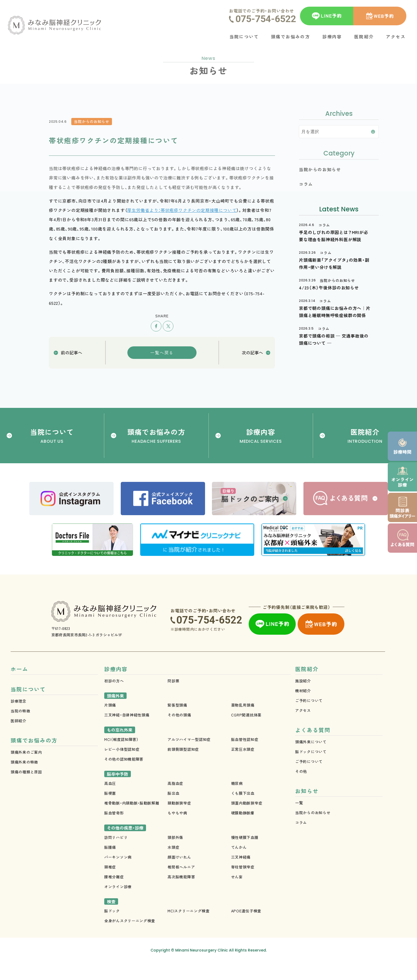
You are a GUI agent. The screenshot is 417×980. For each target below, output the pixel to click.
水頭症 (173, 864)
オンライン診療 (118, 904)
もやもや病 (177, 830)
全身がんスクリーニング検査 (130, 938)
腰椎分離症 (114, 894)
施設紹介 (303, 698)
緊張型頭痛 (177, 722)
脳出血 (173, 810)
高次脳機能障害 (181, 894)
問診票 (173, 698)
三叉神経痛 (241, 874)
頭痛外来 (115, 713)
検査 (111, 919)
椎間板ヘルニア (181, 884)
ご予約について (309, 718)
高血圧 (110, 801)
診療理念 (18, 720)
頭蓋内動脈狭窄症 (247, 820)
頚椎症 (110, 884)
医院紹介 (307, 686)
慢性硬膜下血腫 (245, 855)
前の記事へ (72, 352)
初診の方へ (114, 698)
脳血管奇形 (114, 830)
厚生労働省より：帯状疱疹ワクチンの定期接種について (182, 210)
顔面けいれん (179, 874)
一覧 (299, 823)
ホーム (19, 686)
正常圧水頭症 (243, 766)
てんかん (239, 864)
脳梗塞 (110, 810)
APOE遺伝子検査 (246, 928)
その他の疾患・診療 (125, 845)
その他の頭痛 (179, 732)
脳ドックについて (311, 770)
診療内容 (116, 686)
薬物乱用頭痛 (243, 722)
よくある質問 (313, 749)
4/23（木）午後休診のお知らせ (329, 288)
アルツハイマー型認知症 (189, 757)
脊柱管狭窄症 (243, 884)
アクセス (303, 728)
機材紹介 (303, 708)
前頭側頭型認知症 (183, 766)
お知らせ (307, 811)
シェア (156, 326)
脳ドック (112, 928)
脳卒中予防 (118, 791)
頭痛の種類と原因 (26, 792)
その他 (301, 790)
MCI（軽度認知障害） (121, 757)
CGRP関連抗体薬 (246, 732)
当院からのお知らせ (313, 833)
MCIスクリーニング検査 (188, 928)
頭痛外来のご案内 (26, 772)
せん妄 (237, 894)
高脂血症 (175, 801)
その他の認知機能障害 (124, 776)
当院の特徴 (20, 729)
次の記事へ (252, 352)
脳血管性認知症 (245, 757)
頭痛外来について (311, 760)
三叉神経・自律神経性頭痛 (127, 732)
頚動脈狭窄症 (179, 820)
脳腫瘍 (110, 864)
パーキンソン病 (118, 874)
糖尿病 (237, 801)
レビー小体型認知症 (122, 766)
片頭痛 (110, 722)
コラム (301, 842)
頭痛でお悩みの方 (34, 760)
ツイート (168, 326)
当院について (28, 708)
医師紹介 (18, 739)
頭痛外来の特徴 (24, 782)
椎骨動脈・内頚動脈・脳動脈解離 (132, 820)
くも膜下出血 (243, 810)
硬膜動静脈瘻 (243, 830)
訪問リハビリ (116, 855)
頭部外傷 (175, 855)
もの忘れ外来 (120, 747)
